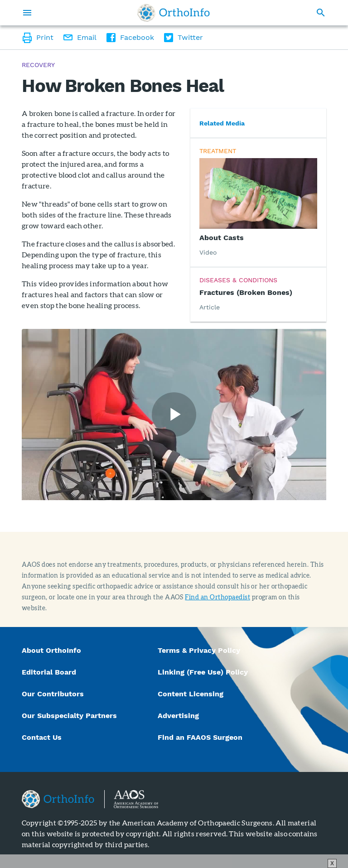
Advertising (178, 716)
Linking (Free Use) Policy (203, 672)
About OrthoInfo (51, 650)
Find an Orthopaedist (217, 597)
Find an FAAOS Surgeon (201, 737)
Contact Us (42, 737)
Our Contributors (54, 694)
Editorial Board (49, 672)
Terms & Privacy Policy (199, 650)
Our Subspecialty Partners (69, 716)
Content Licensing (191, 694)
